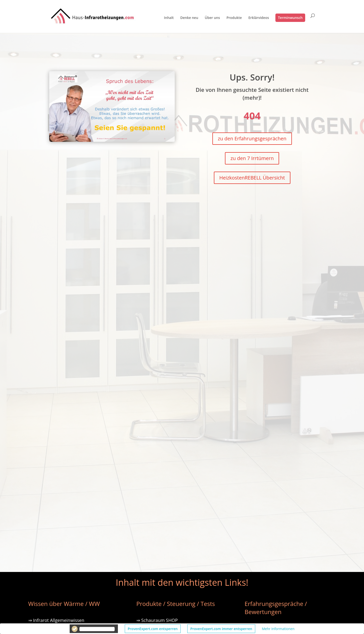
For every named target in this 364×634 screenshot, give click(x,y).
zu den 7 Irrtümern (252, 158)
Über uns (212, 18)
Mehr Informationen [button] (278, 629)
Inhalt (169, 18)
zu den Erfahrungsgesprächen (252, 138)
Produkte (234, 18)
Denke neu (189, 18)
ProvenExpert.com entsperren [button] (153, 629)
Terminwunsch (290, 18)
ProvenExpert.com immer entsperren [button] (221, 629)
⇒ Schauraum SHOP (157, 620)
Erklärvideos (259, 18)
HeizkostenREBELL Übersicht (252, 178)
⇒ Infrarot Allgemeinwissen (56, 620)
